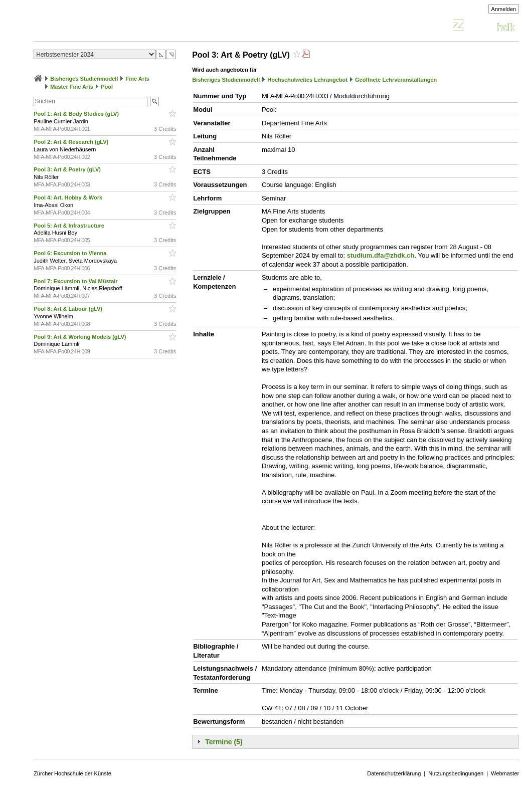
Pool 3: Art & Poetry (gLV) (68, 169)
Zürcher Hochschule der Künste (72, 773)
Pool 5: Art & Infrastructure (70, 226)
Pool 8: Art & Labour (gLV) (69, 309)
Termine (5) (224, 742)
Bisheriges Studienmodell (84, 79)
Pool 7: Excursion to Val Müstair (76, 281)
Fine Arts (137, 79)
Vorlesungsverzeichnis (107, 27)
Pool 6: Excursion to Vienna (71, 253)
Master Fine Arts (72, 87)
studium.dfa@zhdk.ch (381, 255)
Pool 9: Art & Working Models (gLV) (80, 337)
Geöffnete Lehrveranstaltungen (396, 80)
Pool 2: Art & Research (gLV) (72, 142)
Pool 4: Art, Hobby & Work (69, 197)
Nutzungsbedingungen (456, 773)
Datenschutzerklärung (394, 773)
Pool (107, 87)
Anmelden (504, 9)
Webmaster (505, 773)
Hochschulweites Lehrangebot (307, 80)
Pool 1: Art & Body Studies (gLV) (77, 114)
